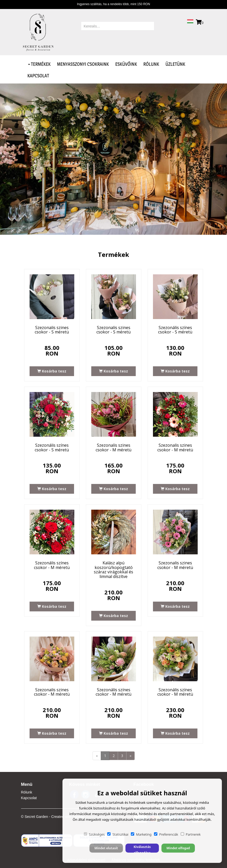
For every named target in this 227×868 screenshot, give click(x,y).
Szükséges (94, 834)
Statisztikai (118, 834)
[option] (113, 159)
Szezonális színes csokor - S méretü (175, 330)
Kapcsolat (38, 76)
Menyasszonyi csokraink (83, 64)
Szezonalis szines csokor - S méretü (52, 330)
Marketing (141, 834)
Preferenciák (166, 834)
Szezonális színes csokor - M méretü (52, 565)
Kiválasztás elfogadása (142, 849)
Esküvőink (126, 64)
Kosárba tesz (52, 371)
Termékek (39, 64)
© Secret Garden (35, 817)
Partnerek (191, 834)
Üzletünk (175, 64)
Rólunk (151, 64)
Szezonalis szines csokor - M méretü (113, 447)
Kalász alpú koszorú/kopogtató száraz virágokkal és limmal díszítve (113, 570)
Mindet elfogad (178, 848)
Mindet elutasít (106, 848)
